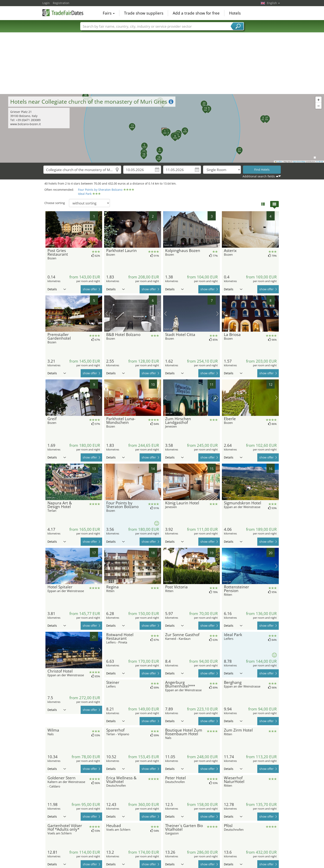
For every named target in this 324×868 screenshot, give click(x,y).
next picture (100, 229)
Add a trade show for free (196, 13)
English (273, 3)
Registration (61, 3)
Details (57, 289)
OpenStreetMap (299, 162)
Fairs (109, 13)
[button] (163, 129)
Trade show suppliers (144, 13)
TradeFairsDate (63, 13)
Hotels (235, 13)
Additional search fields (259, 176)
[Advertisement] (162, 63)
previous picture (48, 229)
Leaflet (279, 162)
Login (46, 3)
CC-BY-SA (319, 162)
